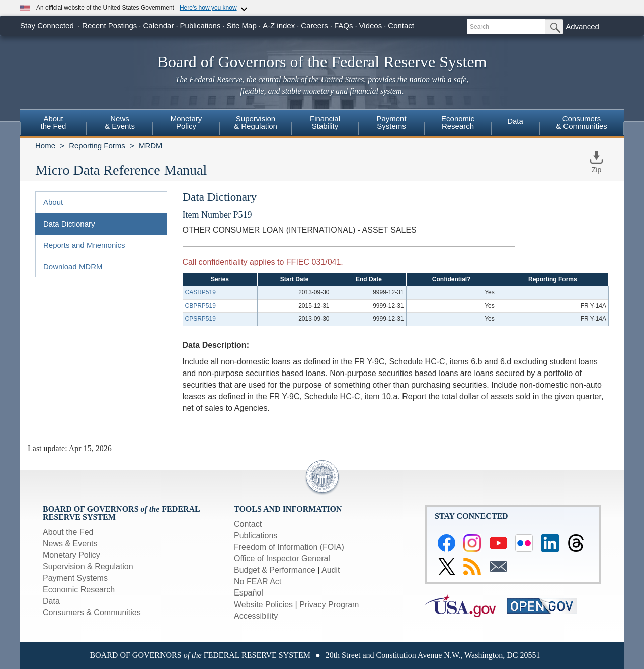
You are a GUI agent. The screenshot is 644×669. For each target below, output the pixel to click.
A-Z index (279, 25)
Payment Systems (75, 578)
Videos (371, 25)
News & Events (70, 543)
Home (45, 146)
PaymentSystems (391, 122)
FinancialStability (325, 122)
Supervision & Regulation (88, 567)
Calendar (159, 25)
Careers (314, 25)
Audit (331, 570)
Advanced (582, 26)
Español (249, 593)
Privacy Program (329, 604)
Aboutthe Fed (54, 122)
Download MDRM (73, 267)
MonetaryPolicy (186, 122)
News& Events (120, 122)
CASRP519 (200, 292)
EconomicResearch (458, 122)
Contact (401, 25)
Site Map (242, 25)
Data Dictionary (69, 224)
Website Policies (263, 604)
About (53, 202)
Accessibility (256, 616)
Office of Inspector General (282, 559)
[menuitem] (53, 124)
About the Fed (68, 532)
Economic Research (79, 590)
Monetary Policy (71, 555)
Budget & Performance (275, 570)
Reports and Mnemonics (84, 245)
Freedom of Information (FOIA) (289, 547)
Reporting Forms (97, 146)
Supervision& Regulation (256, 122)
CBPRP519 (200, 306)
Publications (200, 25)
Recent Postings (109, 25)
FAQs (344, 25)
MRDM (151, 146)
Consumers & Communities (582, 122)
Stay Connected (47, 25)
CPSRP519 (200, 319)
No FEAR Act (258, 582)
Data (515, 121)
